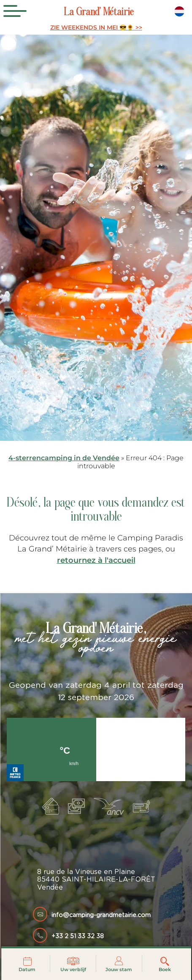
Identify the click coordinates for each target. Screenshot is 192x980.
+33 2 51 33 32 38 (78, 936)
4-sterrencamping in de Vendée (64, 458)
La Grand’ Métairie (99, 13)
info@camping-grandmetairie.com (101, 915)
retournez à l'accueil (96, 560)
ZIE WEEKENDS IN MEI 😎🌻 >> (96, 28)
